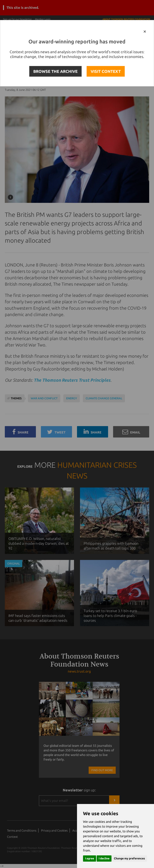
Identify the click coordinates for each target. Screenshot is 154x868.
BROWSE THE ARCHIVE (55, 71)
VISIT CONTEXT (106, 71)
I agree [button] (90, 858)
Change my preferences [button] (129, 858)
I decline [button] (104, 858)
